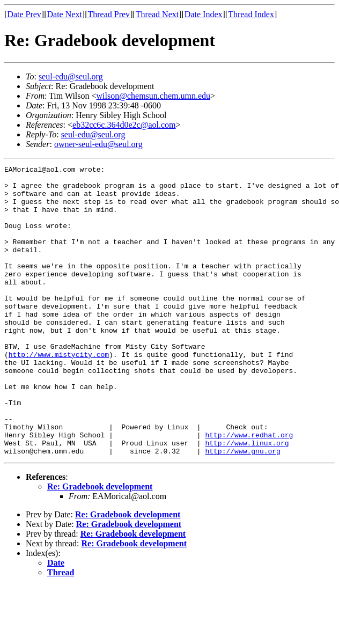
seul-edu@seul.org (71, 76)
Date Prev (24, 14)
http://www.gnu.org (242, 509)
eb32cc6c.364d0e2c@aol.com (124, 125)
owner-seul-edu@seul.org (98, 144)
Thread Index (251, 14)
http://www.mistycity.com (59, 393)
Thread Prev (109, 14)
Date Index (204, 14)
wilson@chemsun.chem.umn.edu (153, 96)
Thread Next (157, 14)
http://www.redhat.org (249, 489)
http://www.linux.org (247, 499)
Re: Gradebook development (100, 544)
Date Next (65, 14)
